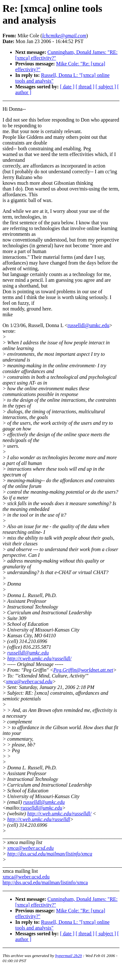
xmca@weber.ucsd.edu (29, 681)
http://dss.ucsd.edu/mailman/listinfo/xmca (50, 854)
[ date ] (67, 87)
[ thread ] (85, 87)
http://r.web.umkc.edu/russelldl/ (39, 658)
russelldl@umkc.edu (88, 325)
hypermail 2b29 (69, 956)
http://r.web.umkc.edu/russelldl (39, 819)
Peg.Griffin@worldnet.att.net (83, 670)
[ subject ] (106, 87)
